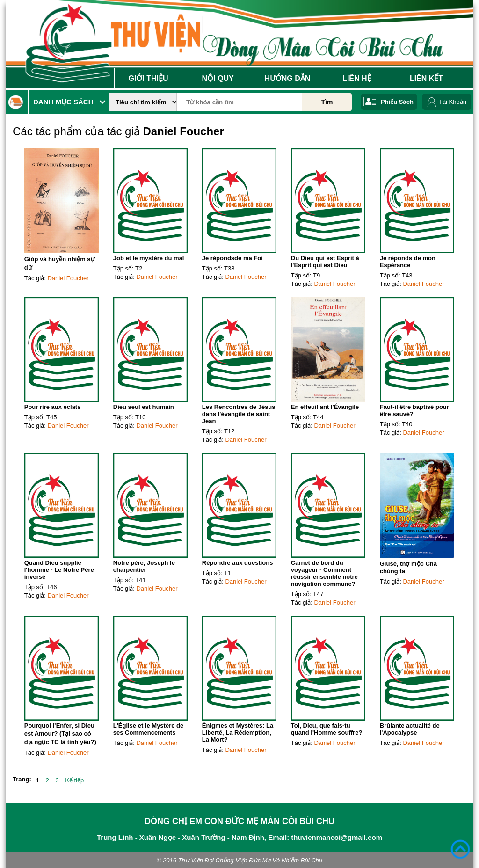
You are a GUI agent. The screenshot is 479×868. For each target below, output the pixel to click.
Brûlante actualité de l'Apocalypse (410, 729)
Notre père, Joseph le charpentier (144, 566)
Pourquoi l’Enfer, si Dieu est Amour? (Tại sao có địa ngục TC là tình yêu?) (60, 734)
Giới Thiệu (148, 78)
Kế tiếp (74, 780)
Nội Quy (218, 78)
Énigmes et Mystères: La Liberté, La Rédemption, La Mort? (238, 733)
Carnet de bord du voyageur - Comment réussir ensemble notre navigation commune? (324, 573)
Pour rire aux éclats (53, 407)
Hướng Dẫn (287, 78)
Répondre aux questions (238, 563)
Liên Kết (426, 78)
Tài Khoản (453, 102)
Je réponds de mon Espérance (408, 262)
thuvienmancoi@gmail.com (337, 837)
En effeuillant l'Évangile (325, 407)
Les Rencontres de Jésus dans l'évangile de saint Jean (239, 414)
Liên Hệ (357, 78)
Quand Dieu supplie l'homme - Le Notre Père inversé (59, 570)
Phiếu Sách (397, 102)
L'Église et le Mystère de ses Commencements (148, 729)
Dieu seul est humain (144, 407)
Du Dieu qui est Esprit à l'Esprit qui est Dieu (325, 262)
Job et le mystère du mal (149, 258)
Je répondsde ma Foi (232, 258)
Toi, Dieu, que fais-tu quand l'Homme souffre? (327, 729)
